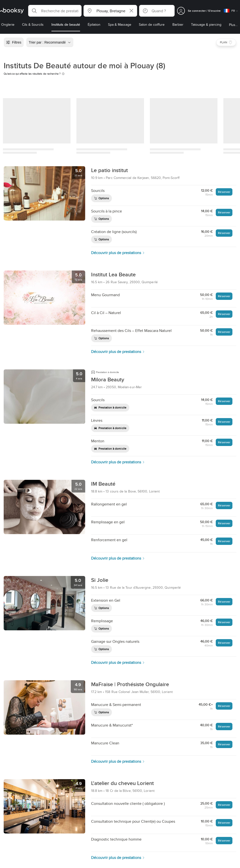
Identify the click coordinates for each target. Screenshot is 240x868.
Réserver (224, 192)
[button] (55, 11)
